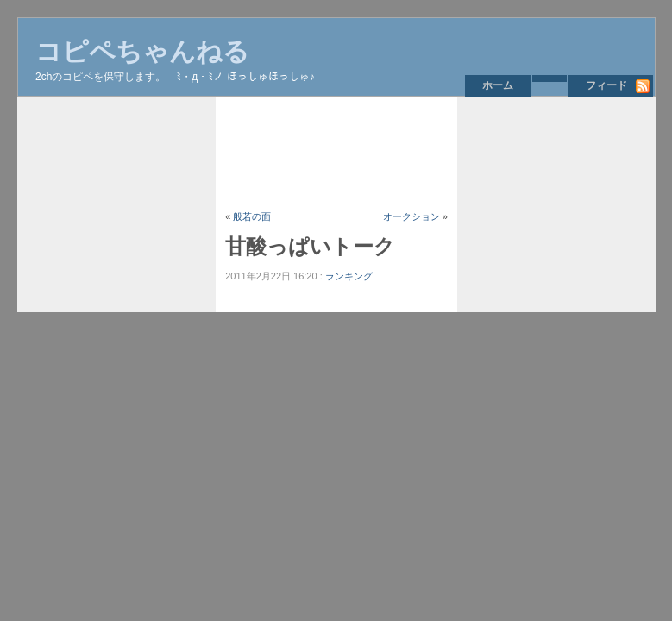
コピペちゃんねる (142, 51)
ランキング (349, 276)
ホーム (498, 85)
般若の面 (252, 216)
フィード (606, 85)
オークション (411, 216)
